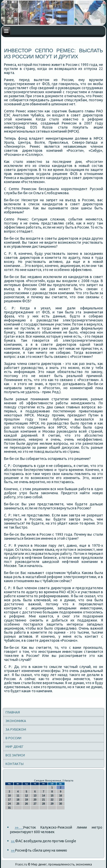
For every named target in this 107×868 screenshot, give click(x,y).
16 (61, 796)
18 (18, 800)
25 (18, 804)
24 (9, 804)
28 (44, 804)
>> (19, 827)
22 (52, 800)
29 (52, 804)
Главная (13, 712)
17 (9, 800)
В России (13, 738)
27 (35, 804)
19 (26, 800)
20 (35, 800)
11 (18, 796)
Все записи (15, 755)
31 (9, 808)
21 (44, 800)
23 (61, 800)
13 (35, 796)
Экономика (16, 721)
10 (9, 796)
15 (52, 796)
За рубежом (16, 729)
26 (26, 804)
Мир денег (14, 747)
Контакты (15, 764)
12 (26, 796)
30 (61, 804)
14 (44, 796)
